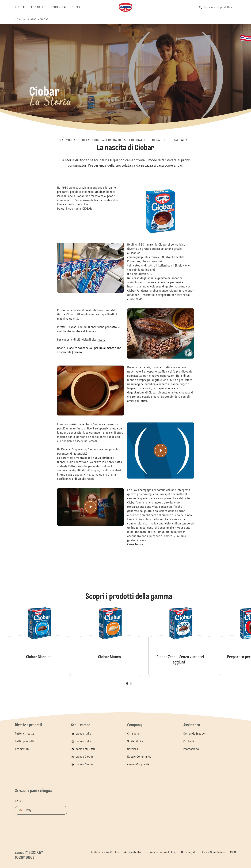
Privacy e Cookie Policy (161, 852)
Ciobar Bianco (110, 641)
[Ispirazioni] (61, 7)
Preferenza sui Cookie (105, 852)
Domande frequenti (196, 734)
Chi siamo (134, 734)
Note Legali (188, 852)
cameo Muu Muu (86, 749)
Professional (191, 749)
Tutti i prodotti (24, 742)
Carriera (133, 749)
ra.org (101, 345)
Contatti (189, 742)
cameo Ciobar (84, 757)
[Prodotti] (41, 7)
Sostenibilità (135, 742)
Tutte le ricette (24, 734)
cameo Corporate (138, 765)
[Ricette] (23, 7)
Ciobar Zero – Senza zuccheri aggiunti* (180, 641)
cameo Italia (83, 734)
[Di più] (79, 7)
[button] (127, 683)
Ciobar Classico (39, 641)
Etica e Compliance (139, 757)
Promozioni (22, 749)
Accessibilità (132, 852)
